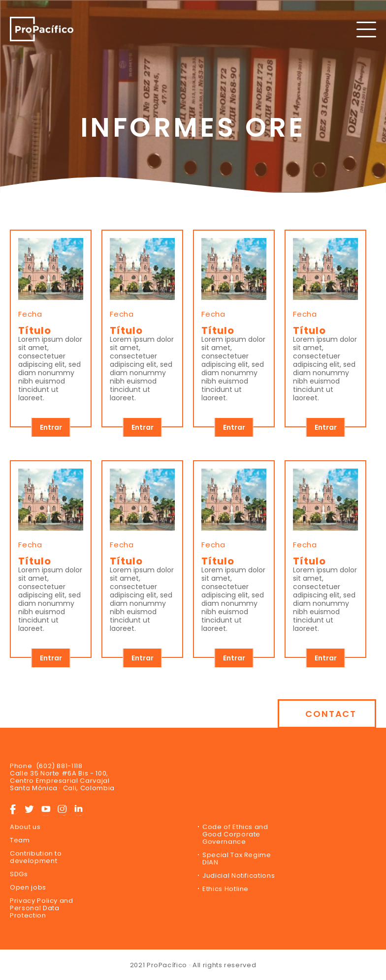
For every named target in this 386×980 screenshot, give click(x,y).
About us (25, 827)
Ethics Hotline (225, 889)
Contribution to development (36, 857)
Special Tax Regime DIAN (237, 859)
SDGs (19, 874)
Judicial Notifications (239, 876)
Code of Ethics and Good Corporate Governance (235, 834)
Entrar (51, 427)
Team (20, 840)
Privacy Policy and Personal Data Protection (42, 908)
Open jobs (28, 887)
